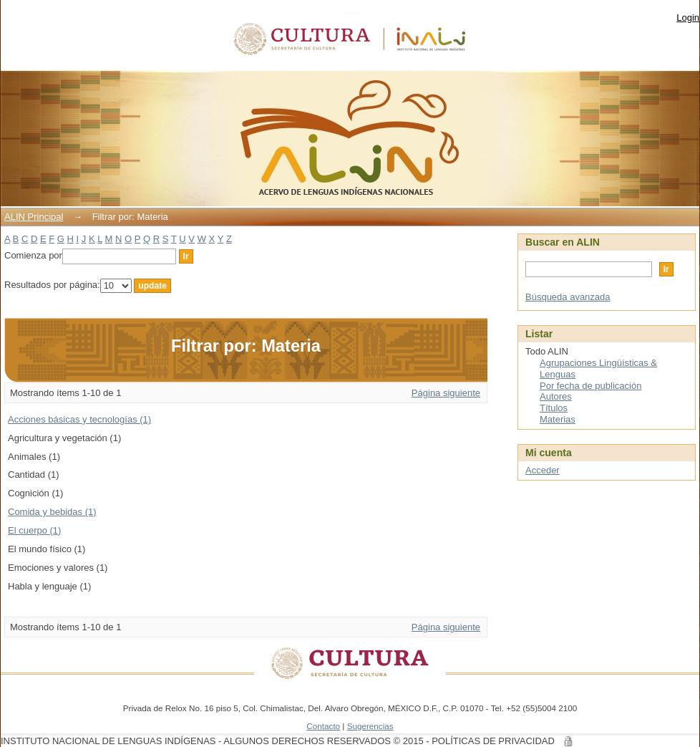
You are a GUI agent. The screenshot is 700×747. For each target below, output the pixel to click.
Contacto (323, 726)
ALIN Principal (34, 217)
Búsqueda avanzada (568, 297)
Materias (558, 419)
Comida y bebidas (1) (52, 512)
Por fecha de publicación (590, 386)
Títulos (554, 408)
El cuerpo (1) (34, 530)
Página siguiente (446, 393)
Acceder (543, 470)
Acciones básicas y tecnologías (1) (79, 419)
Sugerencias (370, 726)
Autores (556, 396)
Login (688, 18)
